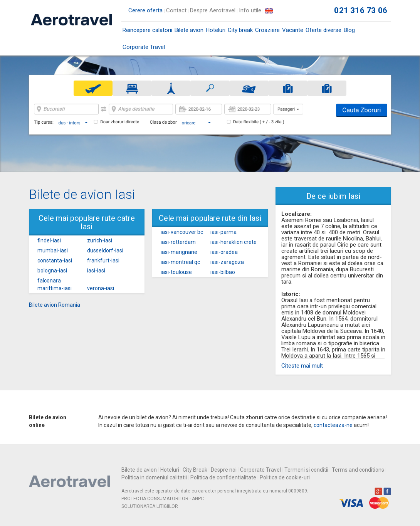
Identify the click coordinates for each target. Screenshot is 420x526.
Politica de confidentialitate (223, 477)
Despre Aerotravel (213, 10)
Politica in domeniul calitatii (154, 477)
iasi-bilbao (223, 272)
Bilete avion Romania (55, 305)
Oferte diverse (323, 30)
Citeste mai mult (302, 366)
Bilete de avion (139, 470)
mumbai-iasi (53, 250)
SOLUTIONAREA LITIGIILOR (150, 506)
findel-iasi (49, 240)
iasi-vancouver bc (182, 232)
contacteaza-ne (333, 425)
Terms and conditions (358, 470)
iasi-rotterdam (178, 242)
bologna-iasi (52, 271)
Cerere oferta (145, 10)
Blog (349, 30)
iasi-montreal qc (180, 262)
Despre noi (224, 470)
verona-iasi (101, 288)
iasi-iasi (96, 271)
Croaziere (267, 30)
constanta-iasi (55, 260)
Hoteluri (216, 30)
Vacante (293, 30)
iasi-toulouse (176, 272)
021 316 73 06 (361, 10)
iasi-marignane (179, 252)
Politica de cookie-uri (285, 477)
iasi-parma (223, 232)
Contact (176, 10)
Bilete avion (189, 33)
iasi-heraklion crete (234, 242)
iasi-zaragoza (227, 262)
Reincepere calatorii (147, 30)
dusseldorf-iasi (105, 250)
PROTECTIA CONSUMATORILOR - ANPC (163, 499)
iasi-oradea (224, 252)
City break (240, 30)
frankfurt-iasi (103, 260)
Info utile (250, 10)
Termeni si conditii (306, 470)
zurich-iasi (100, 240)
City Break (195, 470)
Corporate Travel (144, 47)
